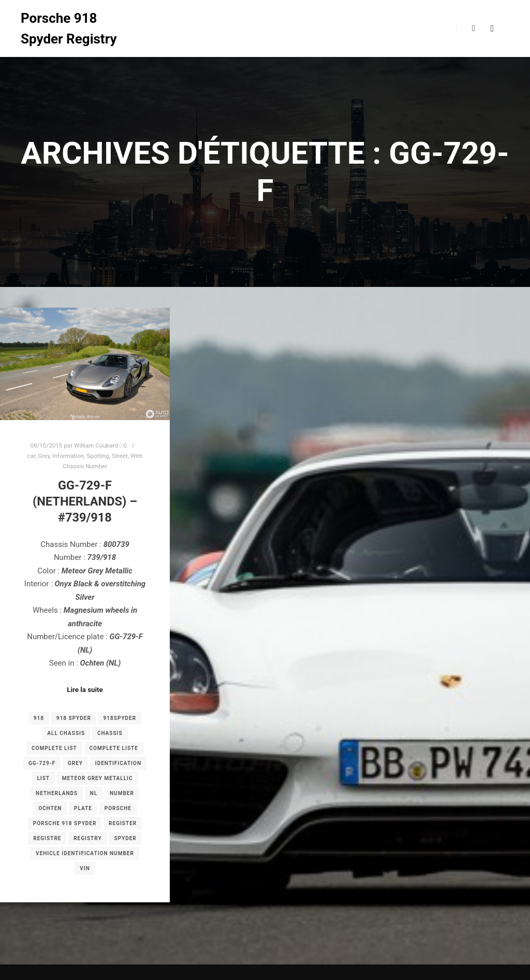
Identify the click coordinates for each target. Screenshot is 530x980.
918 (39, 718)
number (122, 793)
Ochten (50, 808)
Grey (44, 456)
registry (88, 838)
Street (120, 456)
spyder (125, 838)
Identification (118, 763)
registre (47, 838)
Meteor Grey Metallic (98, 778)
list (43, 778)
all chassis (66, 733)
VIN (85, 868)
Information (68, 456)
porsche (118, 808)
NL (94, 793)
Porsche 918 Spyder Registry (69, 28)
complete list (54, 748)
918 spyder (74, 718)
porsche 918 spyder (65, 823)
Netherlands (57, 793)
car (32, 456)
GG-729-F (42, 763)
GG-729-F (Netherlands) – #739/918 (85, 501)
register (123, 823)
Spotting (98, 456)
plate (83, 808)
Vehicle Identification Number (85, 853)
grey (75, 763)
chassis (110, 733)
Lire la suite (85, 690)
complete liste (114, 748)
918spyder (120, 718)
